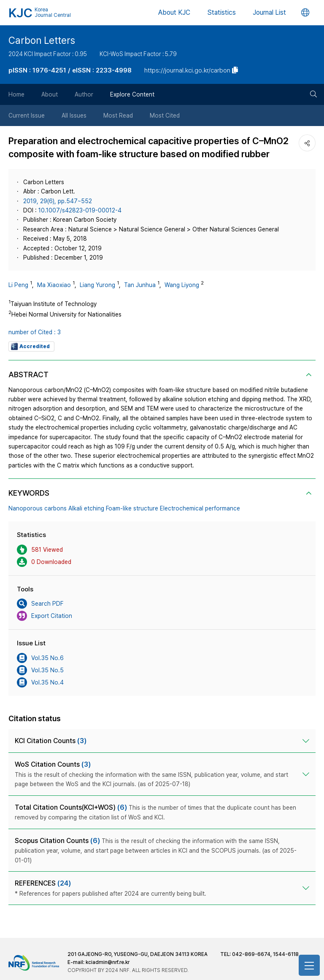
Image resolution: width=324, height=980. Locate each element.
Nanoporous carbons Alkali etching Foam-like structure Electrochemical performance (124, 508)
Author (84, 94)
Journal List (269, 12)
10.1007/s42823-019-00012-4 (80, 210)
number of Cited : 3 (35, 332)
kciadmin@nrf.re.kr (108, 962)
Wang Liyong (182, 285)
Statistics (221, 12)
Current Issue (27, 115)
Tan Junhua (140, 285)
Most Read (118, 115)
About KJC (174, 12)
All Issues (74, 115)
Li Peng (18, 285)
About (50, 94)
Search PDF (40, 604)
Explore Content (132, 94)
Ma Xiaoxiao (54, 285)
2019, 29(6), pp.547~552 (58, 201)
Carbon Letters (42, 40)
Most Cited (165, 115)
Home (16, 94)
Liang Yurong (97, 285)
